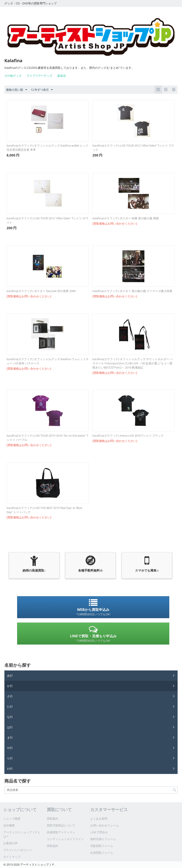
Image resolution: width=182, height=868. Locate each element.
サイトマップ (12, 857)
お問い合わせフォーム (105, 825)
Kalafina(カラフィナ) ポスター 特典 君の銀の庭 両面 (126, 218)
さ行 (10, 696)
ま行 (10, 737)
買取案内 (52, 819)
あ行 (10, 676)
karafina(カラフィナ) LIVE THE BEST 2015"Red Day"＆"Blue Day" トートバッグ (44, 510)
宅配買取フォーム (102, 846)
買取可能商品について (61, 825)
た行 (10, 706)
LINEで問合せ (99, 832)
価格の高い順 (16, 90)
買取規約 (52, 846)
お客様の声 (10, 843)
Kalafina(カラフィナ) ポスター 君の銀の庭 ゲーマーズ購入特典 (132, 291)
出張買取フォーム (102, 853)
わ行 (10, 768)
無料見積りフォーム (103, 839)
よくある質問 (99, 819)
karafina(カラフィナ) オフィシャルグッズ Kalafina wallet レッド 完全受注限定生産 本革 (48, 148)
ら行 (10, 758)
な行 (10, 717)
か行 (10, 686)
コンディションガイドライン (65, 839)
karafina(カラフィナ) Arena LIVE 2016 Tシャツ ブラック (128, 436)
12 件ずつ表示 (42, 90)
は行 (10, 727)
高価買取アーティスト (61, 832)
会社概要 (9, 825)
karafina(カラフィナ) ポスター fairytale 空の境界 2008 (41, 291)
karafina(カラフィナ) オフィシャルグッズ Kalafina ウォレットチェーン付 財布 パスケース (48, 361)
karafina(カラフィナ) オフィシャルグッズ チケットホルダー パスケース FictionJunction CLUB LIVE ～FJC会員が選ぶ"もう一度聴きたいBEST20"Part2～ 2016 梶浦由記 (132, 363)
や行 (10, 748)
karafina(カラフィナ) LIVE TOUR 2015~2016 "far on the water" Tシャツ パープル (47, 438)
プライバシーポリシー (18, 850)
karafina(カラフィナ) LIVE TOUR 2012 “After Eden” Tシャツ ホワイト (47, 220)
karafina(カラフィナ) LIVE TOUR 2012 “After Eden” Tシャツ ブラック (133, 148)
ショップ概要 (12, 819)
